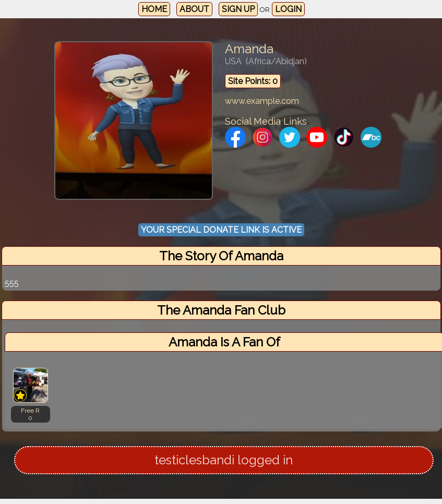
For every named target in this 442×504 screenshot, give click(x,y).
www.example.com (262, 101)
